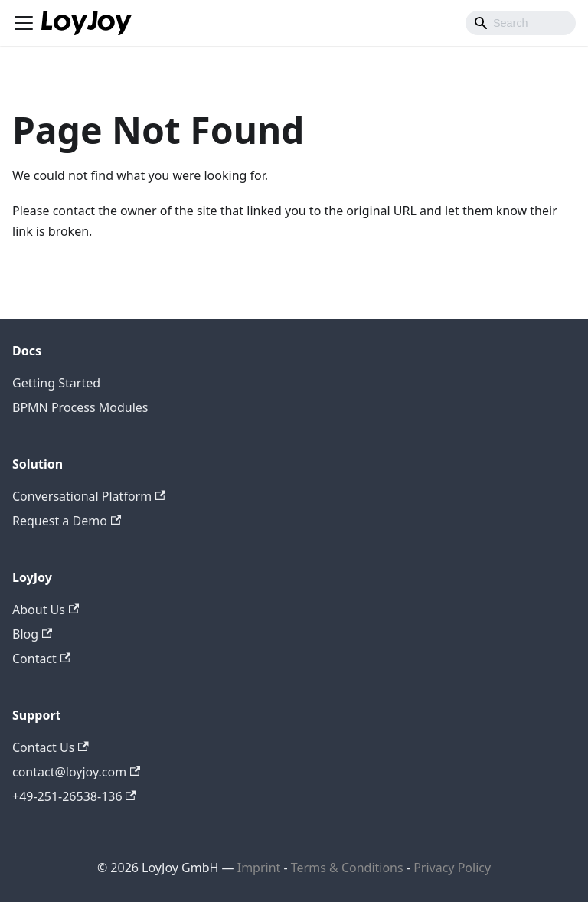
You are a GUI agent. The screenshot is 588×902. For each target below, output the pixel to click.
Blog (32, 634)
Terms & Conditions (349, 868)
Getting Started (56, 383)
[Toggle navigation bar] (24, 23)
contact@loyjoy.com (76, 772)
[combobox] (521, 23)
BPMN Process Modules (80, 407)
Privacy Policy (452, 868)
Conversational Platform (89, 496)
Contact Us (51, 747)
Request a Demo (67, 521)
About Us (46, 610)
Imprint (259, 868)
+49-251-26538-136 (74, 796)
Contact (41, 659)
